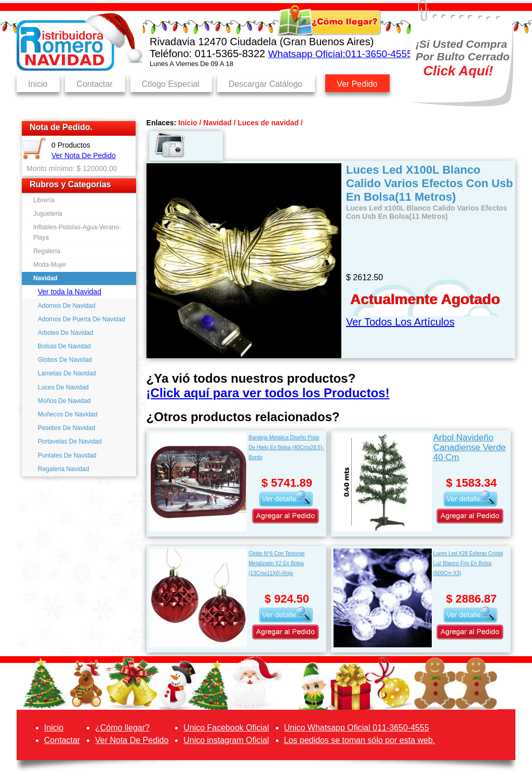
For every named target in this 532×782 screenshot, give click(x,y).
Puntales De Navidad (67, 455)
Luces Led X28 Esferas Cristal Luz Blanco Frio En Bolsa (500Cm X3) (468, 563)
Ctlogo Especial (171, 84)
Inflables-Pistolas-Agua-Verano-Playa (77, 232)
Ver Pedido (357, 84)
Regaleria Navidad (64, 469)
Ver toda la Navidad (70, 292)
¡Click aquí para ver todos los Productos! (268, 393)
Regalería (47, 251)
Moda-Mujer (50, 265)
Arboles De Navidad (66, 333)
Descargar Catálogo (265, 84)
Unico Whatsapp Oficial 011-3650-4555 (357, 728)
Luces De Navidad (63, 387)
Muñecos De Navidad (68, 414)
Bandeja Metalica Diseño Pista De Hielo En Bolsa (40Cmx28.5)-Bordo (286, 447)
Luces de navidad (268, 123)
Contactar (94, 84)
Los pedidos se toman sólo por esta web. (360, 740)
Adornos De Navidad (67, 306)
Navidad (45, 278)
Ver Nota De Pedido (84, 155)
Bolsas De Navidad (64, 346)
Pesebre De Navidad (67, 428)
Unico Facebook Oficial (226, 728)
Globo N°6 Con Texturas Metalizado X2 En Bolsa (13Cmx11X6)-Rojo (276, 563)
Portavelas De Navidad (70, 441)
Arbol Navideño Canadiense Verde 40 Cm (470, 447)
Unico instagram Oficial (226, 740)
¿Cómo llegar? (122, 728)
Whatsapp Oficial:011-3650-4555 (340, 54)
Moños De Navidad (64, 401)
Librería (44, 200)
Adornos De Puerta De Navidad (82, 319)
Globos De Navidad (65, 360)
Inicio (38, 84)
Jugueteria (48, 214)
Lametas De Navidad (67, 373)
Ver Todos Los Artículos (400, 322)
